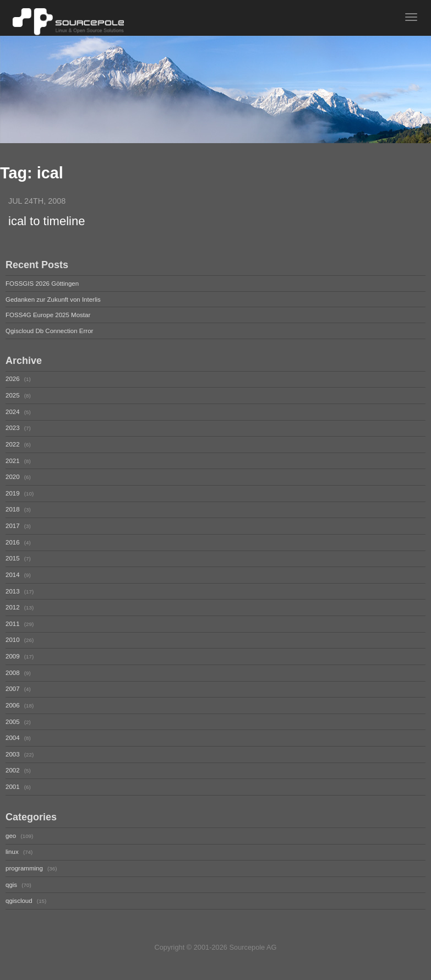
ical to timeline (47, 221)
